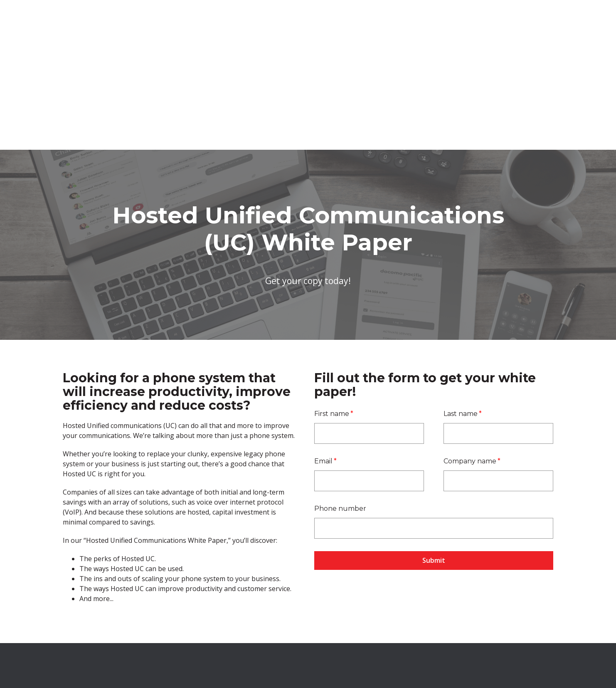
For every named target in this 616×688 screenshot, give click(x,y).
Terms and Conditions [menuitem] (375, 641)
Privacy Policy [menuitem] (431, 641)
